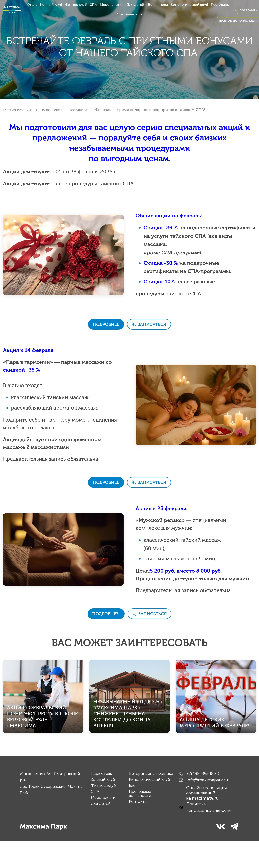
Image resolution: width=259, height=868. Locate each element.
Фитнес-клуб (76, 5)
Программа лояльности (140, 820)
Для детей (136, 5)
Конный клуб (51, 5)
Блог (133, 812)
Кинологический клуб (189, 5)
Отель (32, 5)
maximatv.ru (205, 825)
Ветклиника (158, 5)
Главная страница (20, 110)
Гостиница (88, 110)
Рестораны (220, 5)
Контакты (138, 828)
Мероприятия (112, 5)
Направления (58, 110)
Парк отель (101, 800)
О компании (130, 14)
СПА (93, 5)
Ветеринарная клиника (151, 800)
